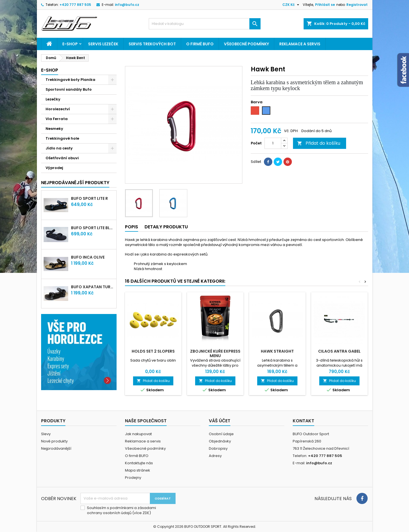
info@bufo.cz (127, 5)
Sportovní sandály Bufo (69, 89)
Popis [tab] (132, 227)
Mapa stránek (138, 470)
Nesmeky (54, 129)
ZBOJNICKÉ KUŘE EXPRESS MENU (215, 353)
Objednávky (220, 441)
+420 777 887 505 (75, 5)
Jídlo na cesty (59, 148)
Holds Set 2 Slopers (153, 351)
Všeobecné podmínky (246, 44)
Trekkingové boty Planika (70, 80)
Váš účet (220, 421)
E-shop (70, 44)
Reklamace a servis (300, 44)
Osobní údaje (221, 434)
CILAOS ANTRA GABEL (339, 351)
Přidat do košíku (319, 143)
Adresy (215, 456)
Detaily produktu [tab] (166, 227)
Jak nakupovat (138, 434)
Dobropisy (218, 448)
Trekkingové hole (62, 138)
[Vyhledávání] (205, 24)
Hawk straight (277, 351)
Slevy (46, 434)
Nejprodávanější (56, 448)
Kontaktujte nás (139, 463)
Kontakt (303, 421)
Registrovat (357, 5)
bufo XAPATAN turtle (93, 287)
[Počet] (273, 143)
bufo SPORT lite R (89, 198)
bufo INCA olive (88, 257)
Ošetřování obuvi (62, 158)
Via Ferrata (57, 119)
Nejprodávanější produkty (75, 183)
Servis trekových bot (152, 44)
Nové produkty (54, 441)
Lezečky (53, 99)
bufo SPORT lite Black (93, 228)
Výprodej (54, 168)
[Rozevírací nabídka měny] (291, 5)
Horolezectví (58, 109)
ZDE (146, 513)
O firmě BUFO (200, 44)
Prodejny (133, 478)
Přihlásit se (325, 5)
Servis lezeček (103, 44)
